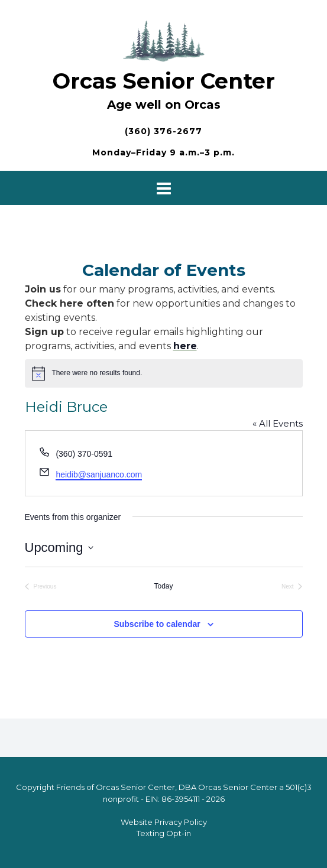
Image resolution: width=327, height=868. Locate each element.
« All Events (278, 423)
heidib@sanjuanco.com (99, 474)
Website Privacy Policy (164, 822)
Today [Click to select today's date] (163, 586)
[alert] (164, 373)
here (185, 346)
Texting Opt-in (164, 833)
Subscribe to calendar (157, 624)
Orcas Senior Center (164, 81)
